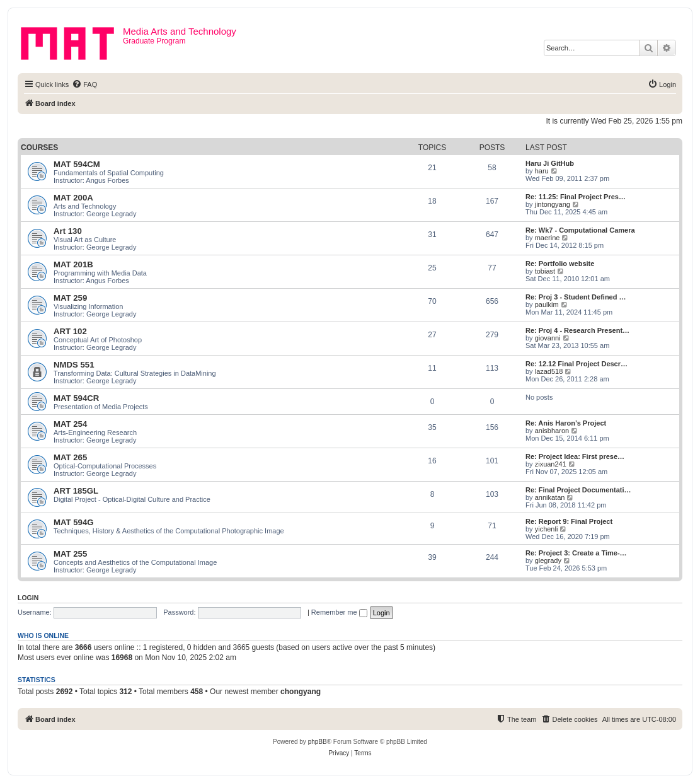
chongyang (301, 692)
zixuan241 (551, 464)
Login (28, 598)
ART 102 (70, 331)
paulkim (547, 304)
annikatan (550, 497)
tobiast (545, 271)
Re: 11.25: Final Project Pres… (576, 197)
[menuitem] (84, 84)
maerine (548, 238)
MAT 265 (70, 457)
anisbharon (552, 431)
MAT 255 (70, 554)
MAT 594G (74, 522)
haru (542, 171)
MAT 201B (73, 264)
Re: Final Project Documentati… (578, 490)
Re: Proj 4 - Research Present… (577, 330)
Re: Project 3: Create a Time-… (576, 553)
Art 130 (68, 231)
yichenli (547, 529)
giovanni (548, 338)
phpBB (318, 742)
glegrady (548, 560)
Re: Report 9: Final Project (569, 521)
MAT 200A (73, 198)
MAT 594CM (77, 164)
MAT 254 (70, 424)
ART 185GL (76, 491)
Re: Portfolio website (560, 264)
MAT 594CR (76, 398)
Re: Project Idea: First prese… (575, 456)
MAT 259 (70, 298)
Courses (39, 148)
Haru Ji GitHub (550, 163)
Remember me (339, 612)
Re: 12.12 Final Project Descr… (577, 364)
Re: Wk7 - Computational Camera (580, 230)
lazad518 (549, 371)
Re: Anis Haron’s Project (566, 423)
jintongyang (553, 204)
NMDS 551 (74, 365)
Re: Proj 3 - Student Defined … (576, 297)
